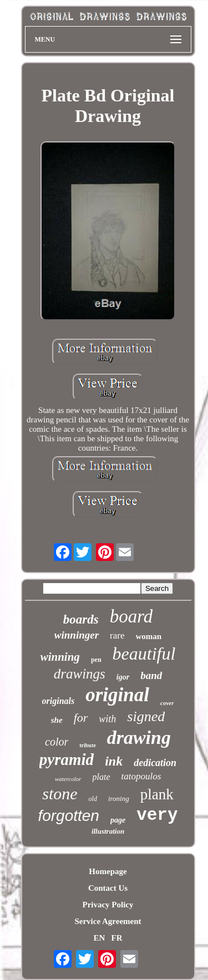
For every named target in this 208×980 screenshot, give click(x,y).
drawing (139, 737)
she (57, 720)
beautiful (144, 654)
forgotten (69, 816)
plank (157, 794)
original (117, 695)
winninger (77, 635)
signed (146, 716)
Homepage (108, 871)
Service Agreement (108, 921)
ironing (119, 798)
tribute (87, 745)
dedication (155, 763)
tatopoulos (141, 776)
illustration (108, 831)
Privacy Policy (108, 905)
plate (102, 777)
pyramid (67, 759)
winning (60, 657)
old (93, 799)
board (131, 616)
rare (117, 636)
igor (123, 677)
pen (96, 660)
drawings (80, 674)
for (81, 718)
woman (149, 636)
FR (117, 938)
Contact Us (108, 888)
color (57, 742)
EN (99, 938)
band (151, 675)
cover (167, 703)
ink (114, 761)
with (107, 719)
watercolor (68, 779)
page (118, 820)
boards (81, 619)
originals (59, 701)
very (157, 815)
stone (60, 793)
